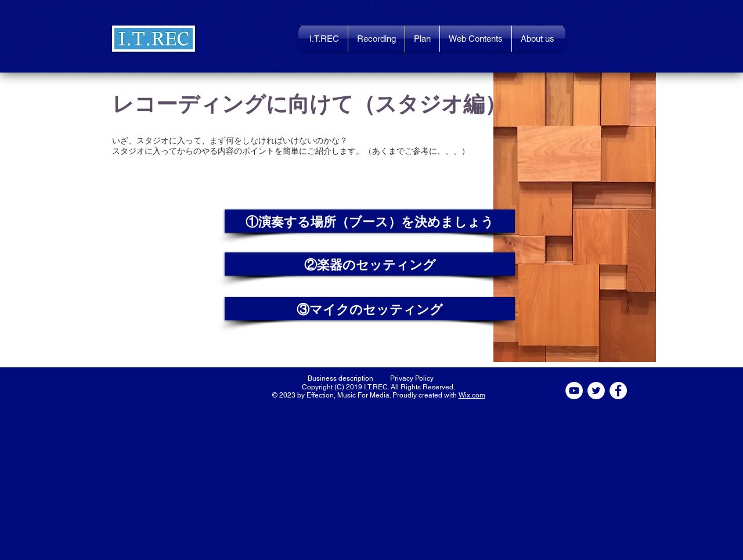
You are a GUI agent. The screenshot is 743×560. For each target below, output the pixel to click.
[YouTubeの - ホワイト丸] (574, 391)
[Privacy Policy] (412, 378)
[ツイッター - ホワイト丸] (596, 391)
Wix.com (472, 395)
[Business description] (340, 378)
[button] (154, 39)
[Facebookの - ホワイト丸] (618, 391)
